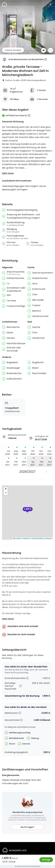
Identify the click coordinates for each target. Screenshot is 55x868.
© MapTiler (26, 539)
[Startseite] (4, 4)
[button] (28, 510)
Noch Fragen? (27, 827)
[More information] (46, 60)
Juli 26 (5, 861)
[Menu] (51, 4)
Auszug (12, 861)
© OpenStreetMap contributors (41, 539)
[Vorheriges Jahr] (8, 472)
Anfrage (46, 860)
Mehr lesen (8, 173)
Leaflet (17, 539)
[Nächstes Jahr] (47, 472)
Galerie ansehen (13, 50)
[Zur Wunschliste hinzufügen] (51, 50)
